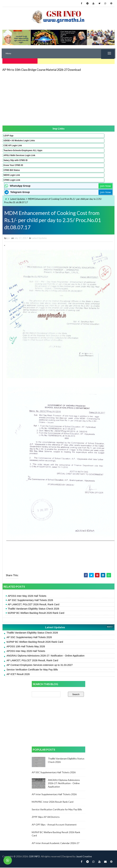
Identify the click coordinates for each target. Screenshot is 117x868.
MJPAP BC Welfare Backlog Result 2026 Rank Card (36, 613)
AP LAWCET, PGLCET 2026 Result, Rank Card (33, 605)
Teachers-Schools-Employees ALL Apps (23, 150)
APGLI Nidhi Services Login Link (19, 155)
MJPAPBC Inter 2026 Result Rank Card (53, 802)
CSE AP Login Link (13, 145)
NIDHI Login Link (12, 174)
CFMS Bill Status (12, 169)
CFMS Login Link (12, 179)
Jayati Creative (84, 857)
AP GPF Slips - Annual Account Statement (54, 825)
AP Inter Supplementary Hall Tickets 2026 (54, 795)
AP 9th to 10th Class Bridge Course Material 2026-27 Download (42, 69)
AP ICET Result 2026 (18, 675)
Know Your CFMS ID (13, 165)
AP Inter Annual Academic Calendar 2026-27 (56, 843)
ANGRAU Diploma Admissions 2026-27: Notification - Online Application (45, 656)
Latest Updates (18, 198)
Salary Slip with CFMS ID (16, 160)
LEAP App (8, 135)
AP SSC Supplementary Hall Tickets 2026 (30, 601)
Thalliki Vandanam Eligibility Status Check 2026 (33, 609)
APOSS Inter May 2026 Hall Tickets (27, 596)
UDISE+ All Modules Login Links (19, 140)
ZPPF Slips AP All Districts (46, 817)
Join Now (105, 185)
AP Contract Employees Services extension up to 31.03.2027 (39, 665)
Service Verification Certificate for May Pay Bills (32, 670)
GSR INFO (34, 857)
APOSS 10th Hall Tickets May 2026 (26, 647)
